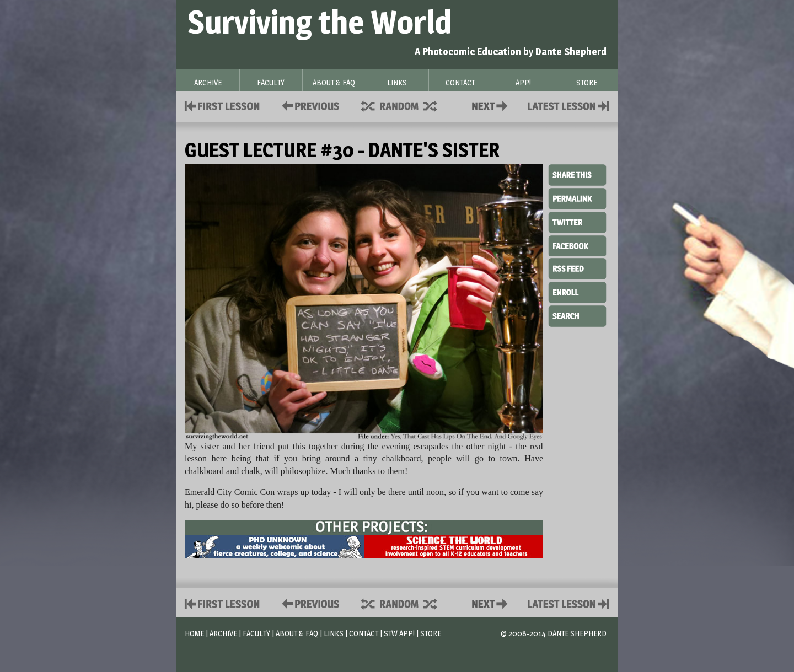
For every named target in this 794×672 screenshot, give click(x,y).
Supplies (406, 105)
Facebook (577, 245)
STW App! (399, 633)
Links (334, 633)
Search (577, 315)
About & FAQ (297, 633)
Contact (492, 105)
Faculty (256, 633)
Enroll (577, 291)
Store (431, 633)
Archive (223, 633)
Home (194, 633)
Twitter (577, 222)
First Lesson (222, 105)
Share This (577, 175)
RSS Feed (577, 268)
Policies (309, 105)
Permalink (577, 198)
